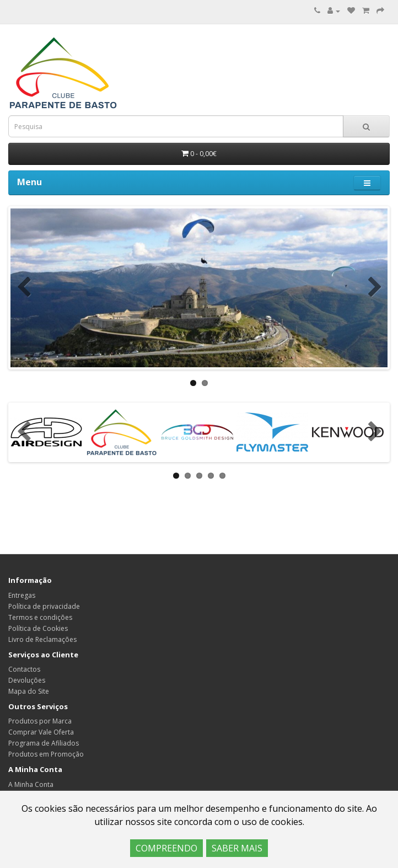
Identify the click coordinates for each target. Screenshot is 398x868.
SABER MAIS (237, 848)
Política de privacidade (44, 606)
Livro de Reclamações (42, 639)
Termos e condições (40, 617)
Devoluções (27, 680)
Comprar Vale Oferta (41, 732)
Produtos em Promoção (46, 754)
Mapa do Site (29, 691)
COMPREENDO (166, 848)
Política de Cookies (38, 628)
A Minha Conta (31, 784)
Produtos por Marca (40, 721)
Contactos (24, 669)
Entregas (22, 595)
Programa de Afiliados (44, 743)
